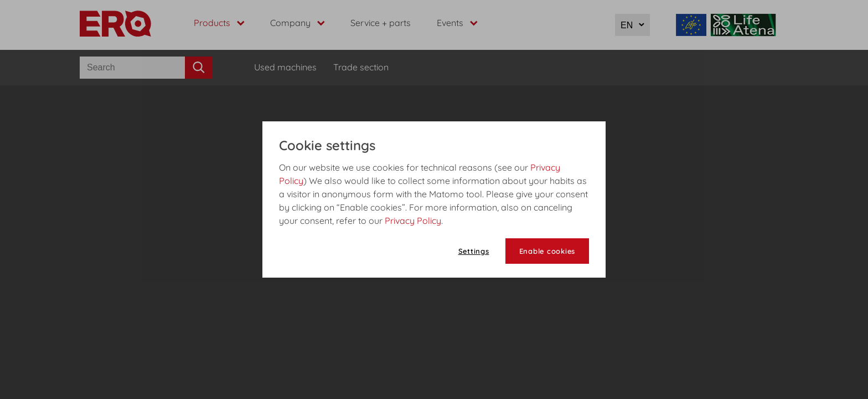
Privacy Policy (413, 221)
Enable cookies (547, 251)
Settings (474, 251)
